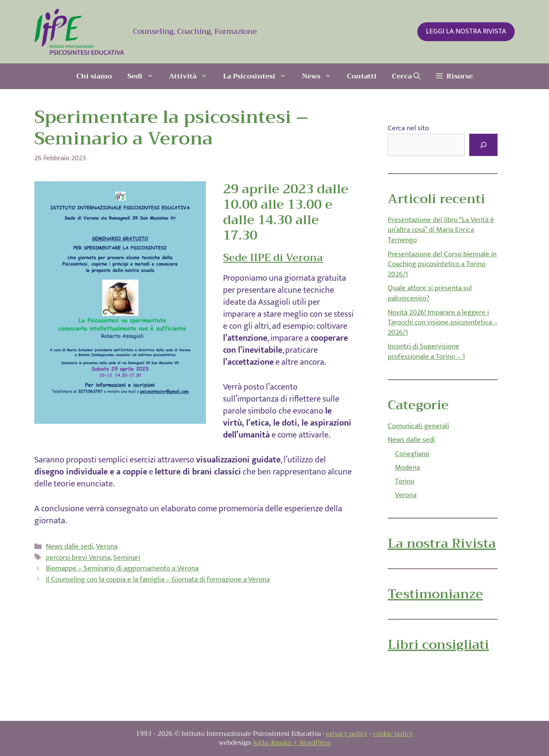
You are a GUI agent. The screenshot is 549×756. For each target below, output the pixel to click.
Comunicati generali (418, 426)
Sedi (144, 76)
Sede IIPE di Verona (273, 258)
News (321, 76)
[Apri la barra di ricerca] (406, 76)
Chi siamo (94, 76)
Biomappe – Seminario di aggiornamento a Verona (122, 568)
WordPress (315, 743)
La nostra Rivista (442, 543)
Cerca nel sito (408, 128)
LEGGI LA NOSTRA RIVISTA (466, 31)
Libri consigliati (438, 645)
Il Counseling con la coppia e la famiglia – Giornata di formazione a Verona (158, 579)
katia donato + (276, 743)
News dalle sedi (69, 546)
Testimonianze (435, 594)
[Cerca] (483, 145)
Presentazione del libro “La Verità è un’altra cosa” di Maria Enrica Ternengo (441, 230)
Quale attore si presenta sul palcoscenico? (430, 293)
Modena (407, 468)
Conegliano (412, 454)
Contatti (362, 76)
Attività (192, 76)
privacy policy (347, 734)
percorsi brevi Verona (78, 558)
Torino (405, 481)
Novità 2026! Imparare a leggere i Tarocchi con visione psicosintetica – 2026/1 (443, 323)
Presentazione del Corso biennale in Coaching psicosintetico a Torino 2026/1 (442, 264)
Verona (107, 546)
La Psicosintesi (259, 76)
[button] (454, 76)
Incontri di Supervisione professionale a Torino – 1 (426, 351)
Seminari (127, 558)
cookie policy (393, 734)
